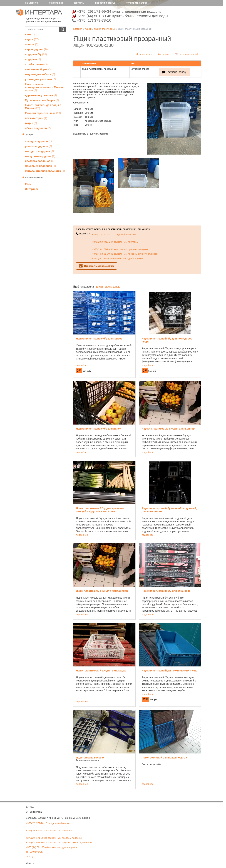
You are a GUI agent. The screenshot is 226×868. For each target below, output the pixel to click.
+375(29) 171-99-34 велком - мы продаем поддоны (120, 249)
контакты (79, 3)
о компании (56, 3)
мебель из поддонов (40, 166)
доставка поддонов (40, 161)
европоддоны (37, 49)
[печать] (164, 54)
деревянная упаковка (41, 95)
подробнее (82, 365)
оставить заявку (177, 72)
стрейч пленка (36, 64)
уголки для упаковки (40, 79)
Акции (31, 123)
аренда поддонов (38, 141)
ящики (32, 39)
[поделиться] (144, 54)
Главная (78, 29)
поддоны (33, 59)
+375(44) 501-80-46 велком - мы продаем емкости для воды (125, 254)
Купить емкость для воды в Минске (43, 107)
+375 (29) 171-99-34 (117, 11)
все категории (36, 118)
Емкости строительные (43, 113)
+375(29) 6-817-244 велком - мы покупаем (115, 242)
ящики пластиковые (105, 29)
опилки (32, 44)
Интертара (32, 189)
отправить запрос (137, 3)
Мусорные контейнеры (42, 100)
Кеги (30, 34)
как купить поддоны (40, 156)
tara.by (30, 856)
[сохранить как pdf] (187, 54)
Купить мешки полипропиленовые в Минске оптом (44, 87)
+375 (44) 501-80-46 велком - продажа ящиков (117, 258)
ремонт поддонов (39, 146)
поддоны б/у (36, 54)
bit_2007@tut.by (35, 852)
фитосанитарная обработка (45, 171)
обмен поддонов (38, 128)
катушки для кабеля (40, 74)
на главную (32, 3)
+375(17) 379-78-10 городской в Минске (114, 235)
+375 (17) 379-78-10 (92, 20)
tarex (28, 184)
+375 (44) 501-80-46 (120, 16)
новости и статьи (105, 3)
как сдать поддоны (39, 151)
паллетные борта (38, 69)
